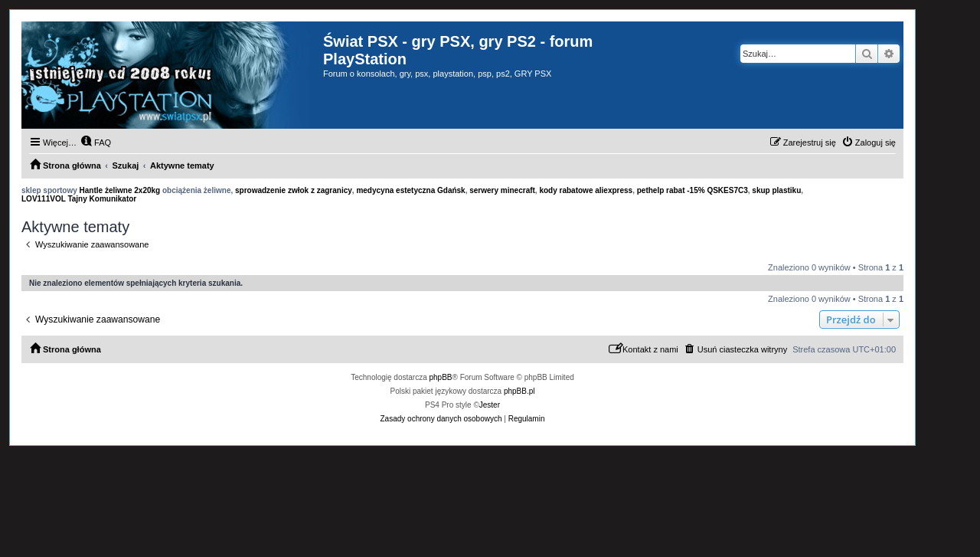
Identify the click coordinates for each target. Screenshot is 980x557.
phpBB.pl (519, 391)
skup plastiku (776, 190)
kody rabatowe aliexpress (586, 190)
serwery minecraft (502, 190)
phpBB (441, 377)
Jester (490, 405)
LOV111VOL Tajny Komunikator (79, 199)
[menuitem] (96, 143)
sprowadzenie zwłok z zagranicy (294, 190)
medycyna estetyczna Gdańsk (410, 190)
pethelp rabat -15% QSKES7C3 (693, 190)
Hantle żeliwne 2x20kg (120, 190)
